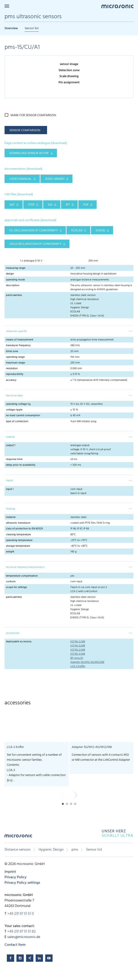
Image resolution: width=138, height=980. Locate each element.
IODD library (55, 179)
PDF (86, 205)
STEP (31, 205)
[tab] (69, 331)
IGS (50, 205)
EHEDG (100, 231)
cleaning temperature (18, 535)
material (11, 517)
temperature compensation (22, 576)
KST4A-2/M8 (78, 642)
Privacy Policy (16, 877)
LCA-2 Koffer (78, 666)
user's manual (21, 179)
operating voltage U (18, 404)
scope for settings (16, 587)
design (10, 274)
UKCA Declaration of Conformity (35, 244)
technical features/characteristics (25, 567)
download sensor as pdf (29, 153)
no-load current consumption (23, 416)
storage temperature (18, 546)
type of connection (17, 421)
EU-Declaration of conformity (34, 231)
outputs (10, 437)
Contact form (15, 945)
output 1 (11, 445)
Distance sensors (18, 850)
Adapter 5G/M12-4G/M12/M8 (87, 662)
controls (11, 582)
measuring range (16, 268)
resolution (12, 368)
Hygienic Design (51, 850)
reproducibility (15, 374)
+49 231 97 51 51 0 (21, 914)
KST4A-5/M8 (78, 646)
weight (10, 552)
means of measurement (20, 340)
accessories (13, 633)
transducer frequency (18, 345)
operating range (15, 357)
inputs (9, 481)
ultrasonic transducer (18, 523)
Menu (7, 6)
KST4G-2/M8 (78, 650)
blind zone (12, 351)
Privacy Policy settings (22, 883)
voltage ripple (14, 410)
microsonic (18, 838)
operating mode (15, 280)
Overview (11, 28)
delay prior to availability (21, 465)
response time (14, 459)
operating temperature (19, 540)
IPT (68, 205)
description (13, 285)
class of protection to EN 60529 (24, 529)
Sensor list (32, 28)
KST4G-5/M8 (78, 654)
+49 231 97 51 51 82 (21, 932)
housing (11, 509)
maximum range (15, 363)
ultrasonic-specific (17, 331)
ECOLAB (77, 231)
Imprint (10, 872)
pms (75, 850)
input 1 (10, 489)
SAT (12, 205)
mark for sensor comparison (33, 115)
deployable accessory (19, 642)
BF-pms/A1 (77, 658)
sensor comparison (25, 130)
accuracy (11, 380)
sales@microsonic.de (24, 937)
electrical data (14, 396)
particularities (14, 295)
